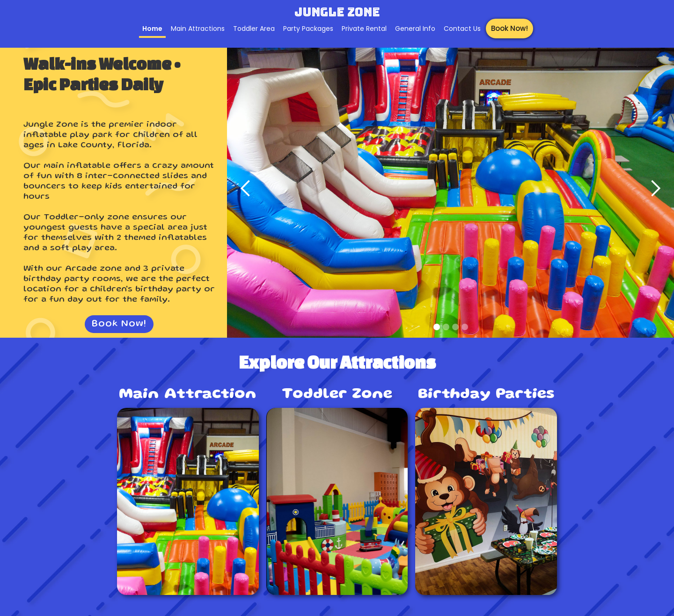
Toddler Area (254, 29)
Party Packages (308, 29)
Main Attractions (198, 29)
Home (152, 29)
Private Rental (364, 29)
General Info (415, 29)
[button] (246, 188)
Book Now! (509, 28)
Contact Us (462, 29)
